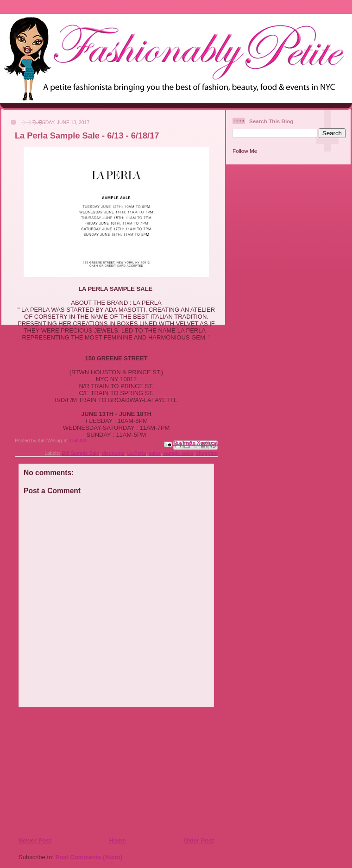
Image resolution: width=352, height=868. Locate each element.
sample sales (179, 453)
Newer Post (35, 840)
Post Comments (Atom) (89, 857)
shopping (207, 453)
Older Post (199, 840)
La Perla (137, 453)
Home (117, 840)
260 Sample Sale (80, 453)
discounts (113, 453)
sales (155, 453)
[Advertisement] (75, 772)
